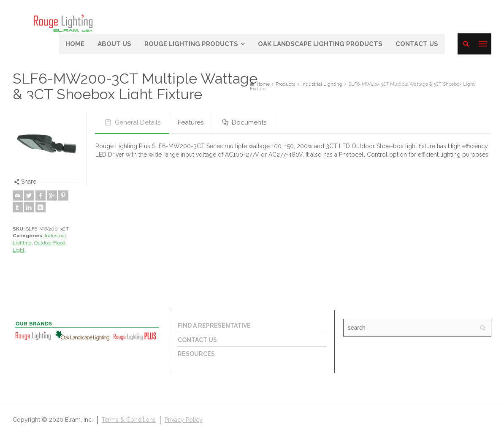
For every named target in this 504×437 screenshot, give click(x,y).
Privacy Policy (184, 420)
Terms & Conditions (129, 420)
